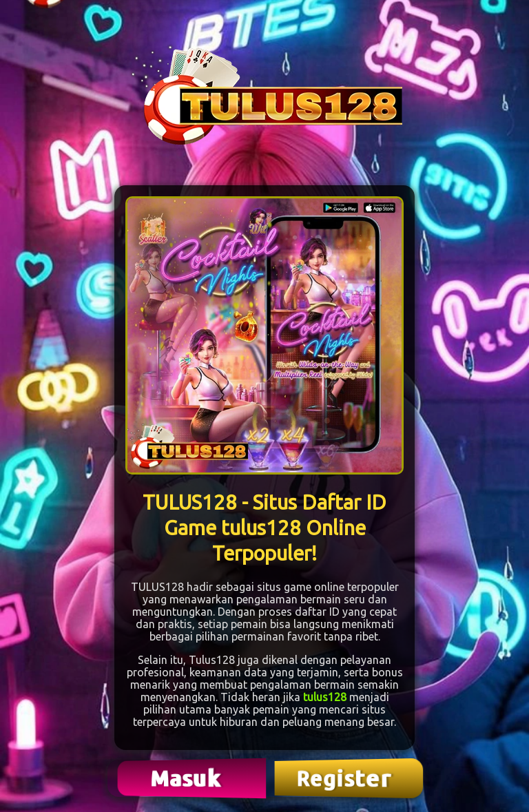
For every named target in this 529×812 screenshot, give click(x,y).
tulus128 (325, 697)
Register (345, 778)
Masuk (187, 778)
